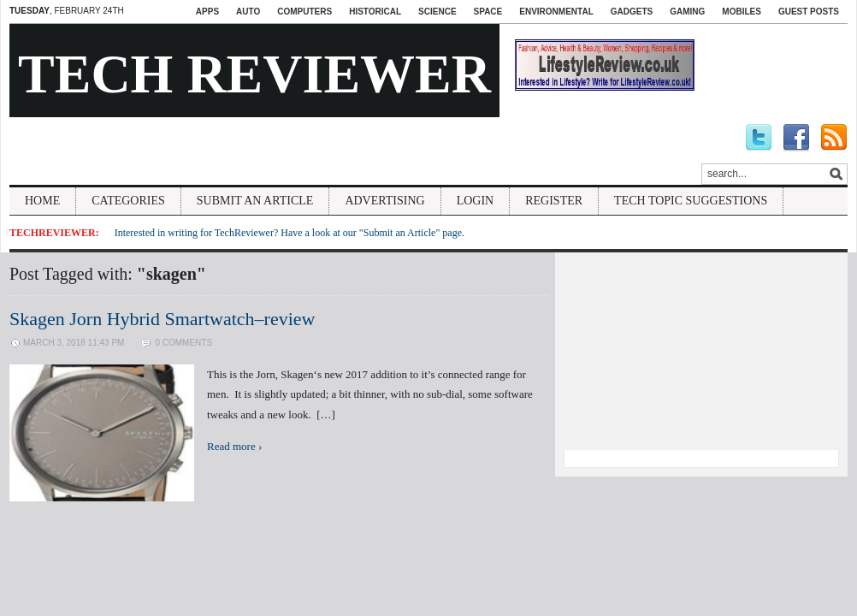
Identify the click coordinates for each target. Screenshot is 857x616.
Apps (207, 12)
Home (42, 201)
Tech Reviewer (254, 74)
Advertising (384, 201)
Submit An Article (255, 201)
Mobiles (742, 12)
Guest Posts (809, 12)
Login (476, 201)
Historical (375, 12)
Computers (304, 12)
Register (554, 201)
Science (437, 12)
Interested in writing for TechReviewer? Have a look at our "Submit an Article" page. (290, 233)
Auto (248, 12)
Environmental (556, 12)
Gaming (687, 12)
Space (488, 12)
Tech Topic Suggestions (691, 201)
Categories (128, 201)
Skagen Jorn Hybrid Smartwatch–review (162, 319)
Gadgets (632, 12)
